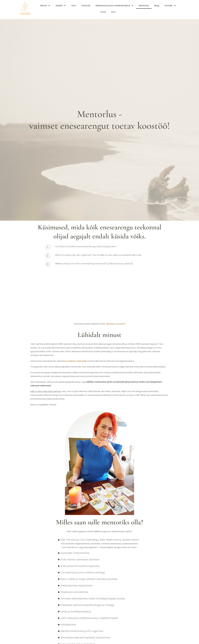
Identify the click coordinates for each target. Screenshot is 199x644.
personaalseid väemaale (74, 361)
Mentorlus (144, 5)
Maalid (61, 5)
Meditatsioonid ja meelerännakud (114, 5)
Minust (45, 5)
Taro (74, 5)
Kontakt (170, 5)
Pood (103, 12)
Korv (114, 12)
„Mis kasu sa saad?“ (116, 324)
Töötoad (86, 5)
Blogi (157, 5)
